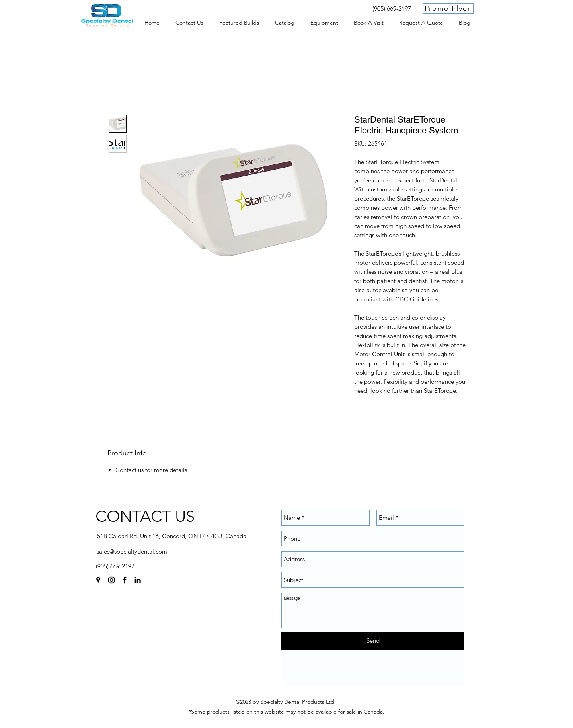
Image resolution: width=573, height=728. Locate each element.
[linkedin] (138, 580)
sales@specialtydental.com (132, 551)
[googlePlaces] (98, 580)
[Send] (373, 641)
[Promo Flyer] (448, 8)
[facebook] (125, 580)
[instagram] (111, 580)
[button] (324, 23)
